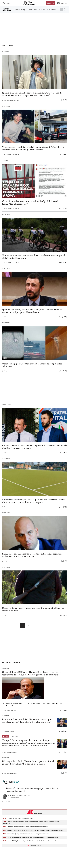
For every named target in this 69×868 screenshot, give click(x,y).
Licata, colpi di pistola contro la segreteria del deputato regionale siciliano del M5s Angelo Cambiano (32, 555)
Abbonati (50, 3)
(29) (65, 773)
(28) (65, 561)
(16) (8, 801)
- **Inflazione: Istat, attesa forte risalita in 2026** (18, 818)
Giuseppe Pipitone (10, 710)
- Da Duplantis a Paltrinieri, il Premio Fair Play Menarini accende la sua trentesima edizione (30, 837)
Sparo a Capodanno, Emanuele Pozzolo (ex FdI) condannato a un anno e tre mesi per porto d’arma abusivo (32, 311)
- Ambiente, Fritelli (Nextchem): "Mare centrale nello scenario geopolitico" (25, 827)
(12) (65, 371)
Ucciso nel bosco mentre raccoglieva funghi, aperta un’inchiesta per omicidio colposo (33, 609)
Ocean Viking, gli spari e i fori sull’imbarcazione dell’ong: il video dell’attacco (32, 365)
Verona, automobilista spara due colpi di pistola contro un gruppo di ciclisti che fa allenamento (34, 257)
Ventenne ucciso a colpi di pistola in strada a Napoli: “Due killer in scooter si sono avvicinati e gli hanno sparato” (33, 148)
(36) (65, 731)
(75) (65, 100)
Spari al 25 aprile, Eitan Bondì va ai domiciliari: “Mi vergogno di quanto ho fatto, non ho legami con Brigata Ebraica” (32, 94)
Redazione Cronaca (10, 100)
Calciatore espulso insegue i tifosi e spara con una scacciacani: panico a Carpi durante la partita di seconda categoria (34, 501)
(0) (65, 507)
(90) (65, 317)
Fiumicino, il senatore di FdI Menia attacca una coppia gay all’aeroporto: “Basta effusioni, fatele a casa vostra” (27, 721)
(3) (65, 154)
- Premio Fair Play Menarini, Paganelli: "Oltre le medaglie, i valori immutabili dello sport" (29, 841)
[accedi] (62, 3)
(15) (65, 208)
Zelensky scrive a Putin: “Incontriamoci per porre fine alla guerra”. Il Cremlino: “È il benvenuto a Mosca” (29, 762)
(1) (65, 615)
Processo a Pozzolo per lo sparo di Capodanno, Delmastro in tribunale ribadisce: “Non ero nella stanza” (34, 447)
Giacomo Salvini (9, 731)
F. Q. (4, 317)
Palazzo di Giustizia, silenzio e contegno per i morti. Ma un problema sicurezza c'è (32, 790)
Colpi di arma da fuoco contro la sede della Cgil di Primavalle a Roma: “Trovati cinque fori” (31, 202)
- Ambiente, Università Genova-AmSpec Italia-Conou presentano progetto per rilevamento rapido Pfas (33, 830)
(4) (65, 710)
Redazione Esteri (9, 752)
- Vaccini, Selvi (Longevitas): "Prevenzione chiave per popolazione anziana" (26, 834)
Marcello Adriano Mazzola (19, 795)
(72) (65, 263)
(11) (65, 453)
